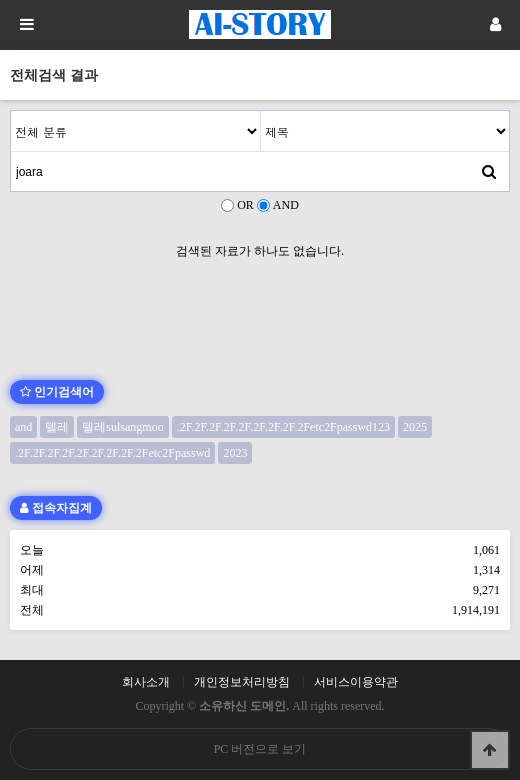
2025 (415, 427)
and (23, 427)
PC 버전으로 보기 (260, 749)
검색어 (11, 111)
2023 (235, 453)
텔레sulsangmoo (122, 427)
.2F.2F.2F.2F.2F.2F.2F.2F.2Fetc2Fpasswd (112, 453)
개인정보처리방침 (242, 682)
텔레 (57, 427)
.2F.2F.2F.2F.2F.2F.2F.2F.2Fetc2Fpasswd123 (283, 427)
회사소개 (146, 682)
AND (286, 205)
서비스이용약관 (356, 682)
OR (245, 205)
